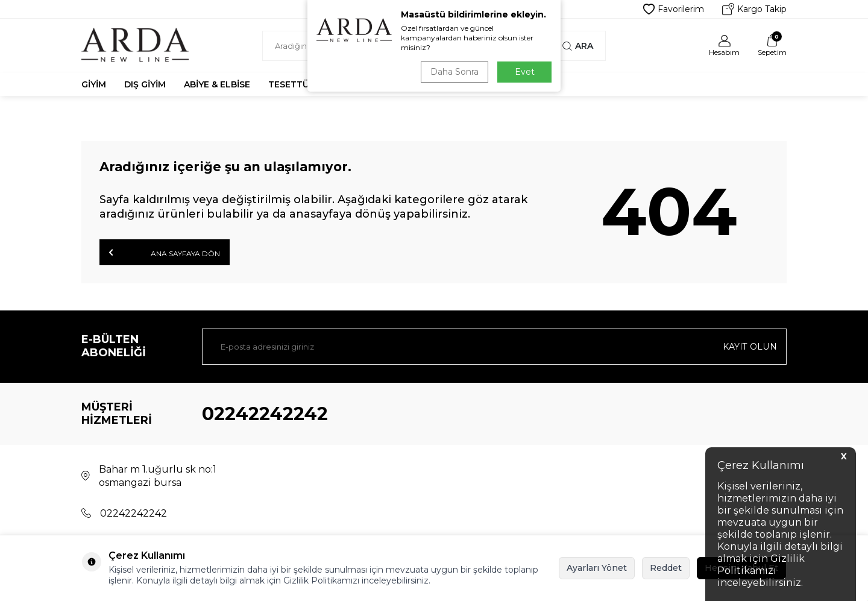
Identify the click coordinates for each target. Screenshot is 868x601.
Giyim (94, 84)
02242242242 (265, 414)
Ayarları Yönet (597, 568)
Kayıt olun (750, 347)
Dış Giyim (145, 84)
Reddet (666, 568)
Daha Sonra (454, 72)
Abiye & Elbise (217, 84)
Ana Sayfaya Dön (165, 253)
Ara (578, 46)
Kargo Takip (754, 9)
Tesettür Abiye (306, 84)
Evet (525, 72)
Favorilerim (674, 9)
